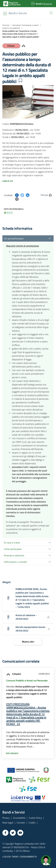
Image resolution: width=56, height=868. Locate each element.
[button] (51, 13)
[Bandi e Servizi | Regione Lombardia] (12, 4)
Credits (32, 823)
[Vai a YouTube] (20, 833)
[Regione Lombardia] (18, 13)
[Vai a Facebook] (5, 833)
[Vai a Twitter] (13, 833)
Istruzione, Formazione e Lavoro (26, 25)
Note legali (8, 823)
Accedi (39, 4)
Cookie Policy (35, 818)
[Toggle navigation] (5, 14)
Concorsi (6, 25)
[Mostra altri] (28, 642)
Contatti (21, 823)
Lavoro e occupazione (11, 28)
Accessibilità (19, 818)
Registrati (48, 4)
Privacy (6, 818)
